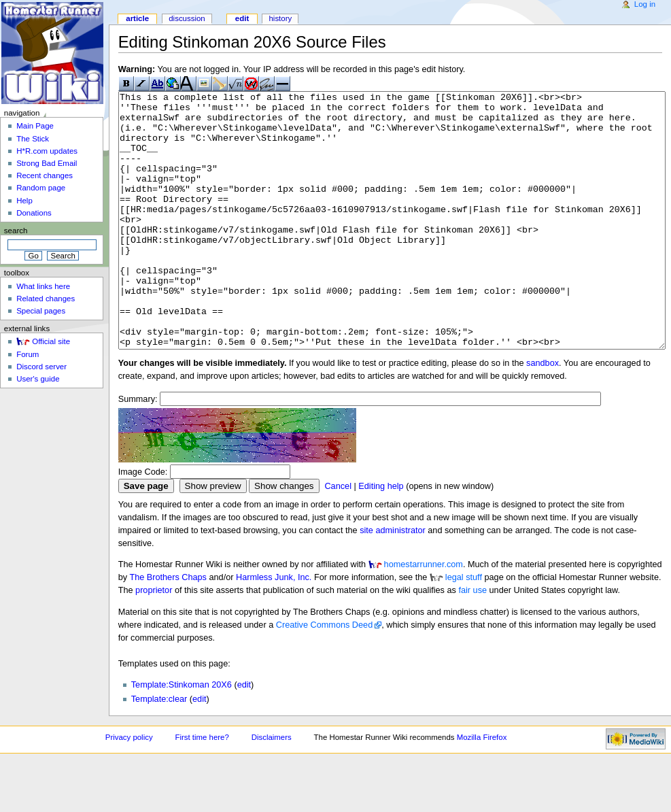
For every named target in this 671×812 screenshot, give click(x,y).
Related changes (46, 299)
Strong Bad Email (47, 163)
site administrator (393, 581)
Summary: (138, 450)
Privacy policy (129, 788)
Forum (28, 354)
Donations (34, 213)
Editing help (381, 537)
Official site (51, 341)
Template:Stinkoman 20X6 (182, 736)
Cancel (338, 537)
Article (137, 18)
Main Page (35, 126)
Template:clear (159, 750)
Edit (242, 18)
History (280, 18)
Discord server (41, 367)
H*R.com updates (47, 151)
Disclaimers (272, 788)
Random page (41, 188)
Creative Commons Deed (324, 676)
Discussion (187, 18)
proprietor (154, 641)
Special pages (41, 311)
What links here (43, 286)
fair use (472, 641)
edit (244, 736)
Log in (645, 4)
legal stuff (464, 628)
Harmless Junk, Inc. (274, 628)
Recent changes (45, 175)
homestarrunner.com (424, 615)
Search (16, 231)
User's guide (38, 379)
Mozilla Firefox (482, 788)
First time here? (202, 788)
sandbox (543, 414)
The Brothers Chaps (168, 628)
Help (24, 201)
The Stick (33, 139)
